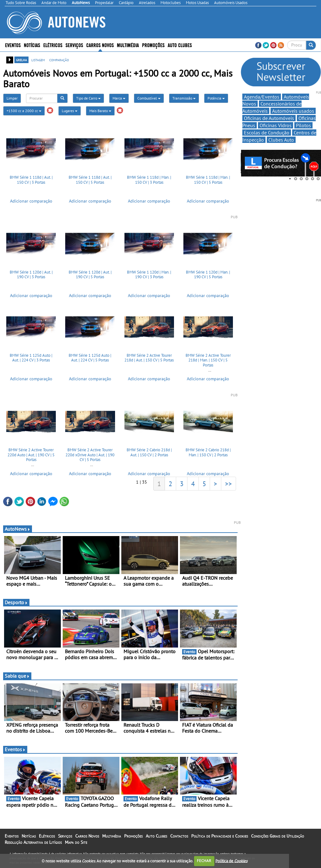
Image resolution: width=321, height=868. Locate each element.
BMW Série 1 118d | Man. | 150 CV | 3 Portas (149, 180)
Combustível (149, 98)
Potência (216, 98)
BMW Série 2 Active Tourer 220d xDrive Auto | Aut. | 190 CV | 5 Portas (90, 455)
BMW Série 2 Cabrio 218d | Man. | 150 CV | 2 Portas (208, 452)
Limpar (12, 98)
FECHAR (204, 861)
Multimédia (128, 45)
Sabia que (17, 676)
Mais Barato (100, 111)
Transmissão (184, 98)
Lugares (70, 111)
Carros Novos (100, 45)
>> (229, 484)
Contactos (179, 836)
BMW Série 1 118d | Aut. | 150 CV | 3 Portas (31, 180)
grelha (21, 60)
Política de (231, 861)
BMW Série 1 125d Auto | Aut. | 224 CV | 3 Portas (31, 358)
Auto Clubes (180, 45)
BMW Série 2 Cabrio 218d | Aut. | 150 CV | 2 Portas (149, 452)
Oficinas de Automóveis (269, 118)
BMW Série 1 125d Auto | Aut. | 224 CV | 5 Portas (90, 358)
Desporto (16, 602)
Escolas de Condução (267, 133)
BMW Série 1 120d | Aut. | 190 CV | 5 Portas (90, 275)
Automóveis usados (293, 111)
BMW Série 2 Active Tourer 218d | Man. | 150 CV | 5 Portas (208, 360)
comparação (59, 60)
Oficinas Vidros (276, 125)
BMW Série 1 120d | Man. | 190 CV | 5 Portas (208, 275)
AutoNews (18, 529)
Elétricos (53, 45)
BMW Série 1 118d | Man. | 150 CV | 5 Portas (208, 180)
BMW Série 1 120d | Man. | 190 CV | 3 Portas (149, 275)
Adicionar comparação (31, 201)
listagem (38, 60)
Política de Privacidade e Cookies (220, 836)
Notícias (32, 45)
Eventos (13, 45)
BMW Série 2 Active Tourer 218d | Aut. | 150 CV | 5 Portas (149, 358)
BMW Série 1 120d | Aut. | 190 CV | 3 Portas (31, 275)
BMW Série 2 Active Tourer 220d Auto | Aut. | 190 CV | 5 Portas (31, 455)
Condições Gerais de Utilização (278, 836)
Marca (119, 98)
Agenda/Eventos (262, 97)
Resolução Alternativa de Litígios (33, 842)
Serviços (74, 45)
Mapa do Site (76, 842)
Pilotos (303, 125)
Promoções (153, 45)
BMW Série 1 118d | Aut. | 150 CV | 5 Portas (90, 180)
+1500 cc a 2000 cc (24, 111)
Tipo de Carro (88, 98)
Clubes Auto (281, 140)
